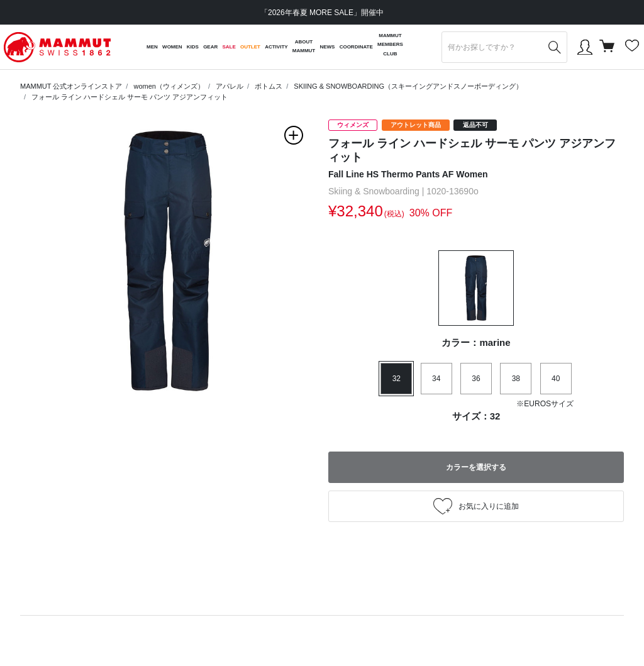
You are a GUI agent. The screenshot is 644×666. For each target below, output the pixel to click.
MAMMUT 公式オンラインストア (71, 86)
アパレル (230, 86)
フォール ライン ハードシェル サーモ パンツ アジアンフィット (130, 97)
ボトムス (269, 86)
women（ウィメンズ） (169, 86)
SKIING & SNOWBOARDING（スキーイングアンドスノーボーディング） (408, 86)
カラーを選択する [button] (476, 467)
